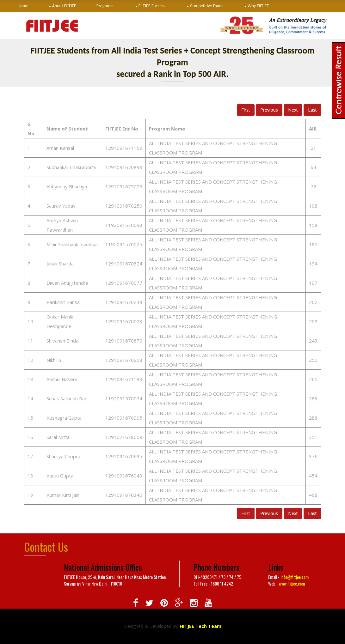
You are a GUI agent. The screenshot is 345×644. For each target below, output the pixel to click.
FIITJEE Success (152, 6)
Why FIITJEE (258, 6)
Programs (105, 6)
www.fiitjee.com (292, 583)
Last (312, 110)
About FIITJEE (64, 6)
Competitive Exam (206, 6)
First (246, 110)
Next (293, 110)
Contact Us (83, 14)
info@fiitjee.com (295, 577)
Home (23, 6)
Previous (269, 110)
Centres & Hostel (38, 14)
